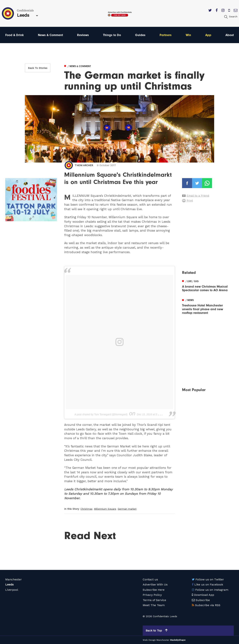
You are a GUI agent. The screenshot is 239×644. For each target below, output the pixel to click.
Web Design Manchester (156, 640)
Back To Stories (38, 68)
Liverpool (12, 590)
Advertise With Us (155, 584)
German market (127, 509)
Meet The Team (154, 605)
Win (188, 35)
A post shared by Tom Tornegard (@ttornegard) (101, 414)
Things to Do (112, 35)
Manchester (14, 579)
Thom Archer (84, 165)
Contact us (150, 579)
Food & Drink (15, 35)
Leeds (9, 584)
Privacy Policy (152, 595)
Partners (166, 35)
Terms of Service (154, 600)
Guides (140, 35)
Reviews (83, 35)
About (230, 35)
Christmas (86, 509)
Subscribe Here (154, 590)
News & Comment (50, 35)
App (208, 35)
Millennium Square (105, 509)
